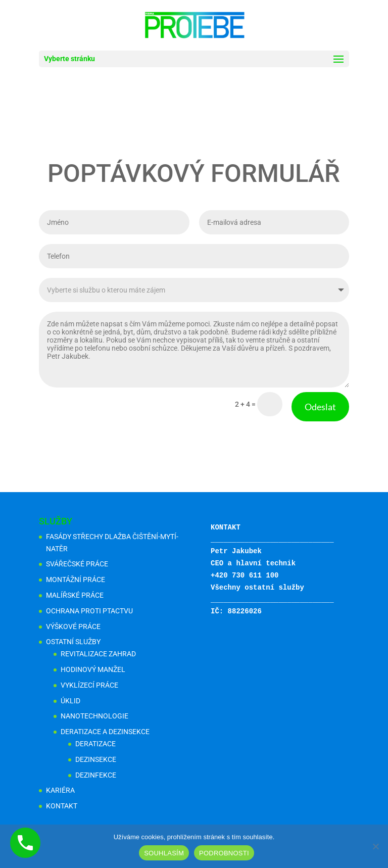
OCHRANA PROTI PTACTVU (89, 611)
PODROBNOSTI (224, 853)
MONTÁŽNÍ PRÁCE (76, 580)
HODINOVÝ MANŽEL (93, 669)
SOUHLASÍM (164, 853)
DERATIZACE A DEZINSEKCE (105, 732)
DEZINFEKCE (96, 775)
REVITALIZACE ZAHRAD (98, 654)
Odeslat (269, 370)
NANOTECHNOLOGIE (94, 716)
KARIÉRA (60, 790)
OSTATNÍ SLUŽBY (73, 642)
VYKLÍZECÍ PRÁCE (89, 685)
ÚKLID (70, 701)
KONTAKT (62, 806)
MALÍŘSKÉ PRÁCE (75, 595)
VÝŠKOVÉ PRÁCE (73, 626)
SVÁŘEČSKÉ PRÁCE (77, 564)
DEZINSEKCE (96, 759)
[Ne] (375, 846)
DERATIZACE (95, 744)
